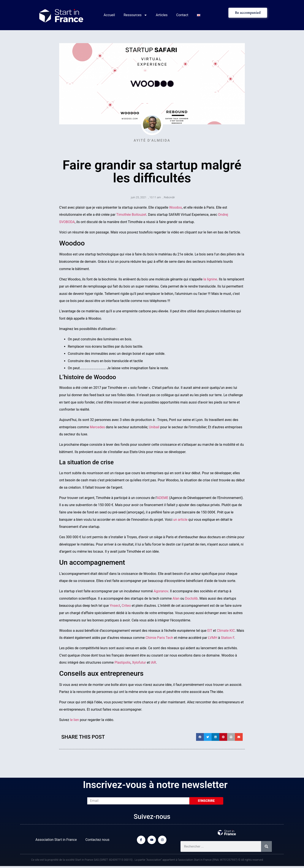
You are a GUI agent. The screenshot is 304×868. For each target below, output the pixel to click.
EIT (210, 631)
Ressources (135, 15)
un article (180, 520)
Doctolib (191, 598)
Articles (162, 15)
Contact (182, 15)
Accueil (109, 15)
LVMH (213, 638)
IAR (153, 662)
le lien (74, 720)
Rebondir (169, 197)
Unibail (154, 427)
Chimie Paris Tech (159, 638)
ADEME (163, 498)
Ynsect (115, 606)
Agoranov (161, 591)
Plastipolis (122, 662)
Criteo (126, 606)
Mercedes (97, 427)
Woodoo (175, 207)
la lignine (210, 279)
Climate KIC (226, 631)
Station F (228, 638)
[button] (200, 737)
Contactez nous (97, 840)
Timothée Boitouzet (131, 215)
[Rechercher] (266, 846)
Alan (176, 598)
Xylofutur (139, 662)
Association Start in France (56, 840)
